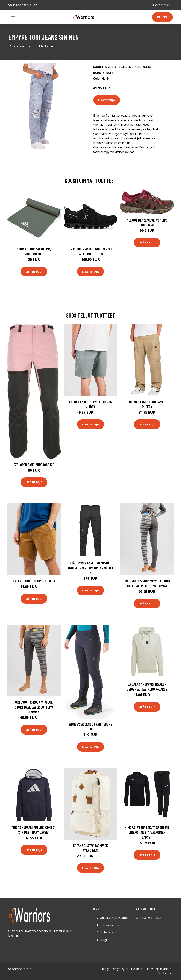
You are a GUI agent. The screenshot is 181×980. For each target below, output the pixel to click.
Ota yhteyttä (120, 969)
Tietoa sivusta (109, 932)
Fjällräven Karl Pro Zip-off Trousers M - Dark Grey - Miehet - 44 (90, 568)
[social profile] (36, 5)
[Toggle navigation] (13, 17)
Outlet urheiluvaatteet (115, 918)
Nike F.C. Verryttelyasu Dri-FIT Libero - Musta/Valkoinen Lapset (147, 832)
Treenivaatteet (23, 46)
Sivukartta (164, 973)
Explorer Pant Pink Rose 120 (34, 465)
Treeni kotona (109, 925)
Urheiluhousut (48, 46)
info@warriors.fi (161, 5)
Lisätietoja (107, 100)
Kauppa (162, 17)
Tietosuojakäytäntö (158, 969)
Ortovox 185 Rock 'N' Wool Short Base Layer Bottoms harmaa (34, 707)
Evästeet (137, 969)
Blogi (103, 940)
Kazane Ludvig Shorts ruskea (34, 581)
